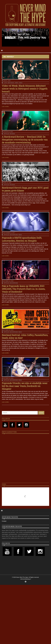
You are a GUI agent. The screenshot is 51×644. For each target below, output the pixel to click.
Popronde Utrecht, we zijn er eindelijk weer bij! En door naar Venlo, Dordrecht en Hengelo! (25, 386)
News (20, 235)
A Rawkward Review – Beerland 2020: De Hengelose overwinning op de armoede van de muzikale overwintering (25, 140)
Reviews (12, 134)
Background (14, 235)
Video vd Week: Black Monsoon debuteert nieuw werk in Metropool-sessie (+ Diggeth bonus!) (25, 89)
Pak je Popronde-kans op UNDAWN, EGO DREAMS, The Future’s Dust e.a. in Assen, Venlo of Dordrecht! (23, 289)
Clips (5, 83)
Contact (4, 521)
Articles (6, 134)
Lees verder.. (6, 107)
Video (16, 83)
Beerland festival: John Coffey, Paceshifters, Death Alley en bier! (25, 336)
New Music (11, 83)
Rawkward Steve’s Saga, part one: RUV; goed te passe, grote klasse (25, 189)
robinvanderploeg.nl (25, 579)
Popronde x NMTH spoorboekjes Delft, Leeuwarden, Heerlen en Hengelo (22, 239)
